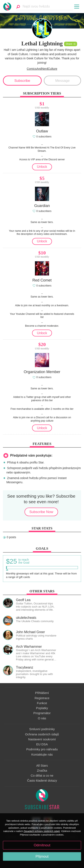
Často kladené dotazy (42, 781)
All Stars (42, 766)
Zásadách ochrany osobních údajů (42, 831)
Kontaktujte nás (42, 755)
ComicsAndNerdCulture (42, 69)
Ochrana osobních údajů (42, 734)
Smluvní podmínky (42, 729)
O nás (42, 718)
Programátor (42, 713)
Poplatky (42, 708)
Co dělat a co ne (42, 776)
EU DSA (42, 744)
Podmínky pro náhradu (42, 749)
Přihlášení (42, 693)
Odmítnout (42, 845)
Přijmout (42, 856)
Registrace (42, 698)
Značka (42, 771)
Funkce (42, 703)
